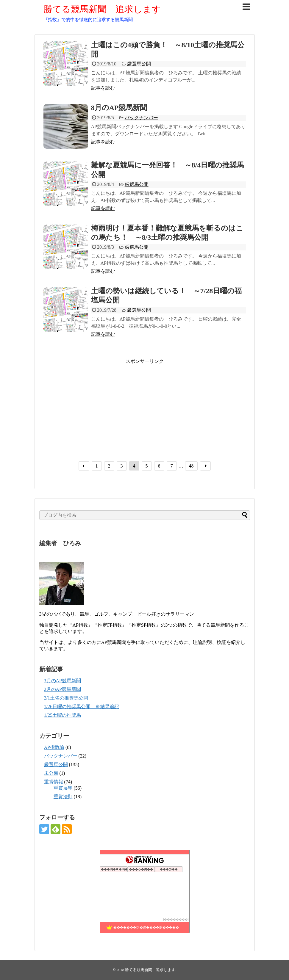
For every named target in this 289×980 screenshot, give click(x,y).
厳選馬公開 (139, 64)
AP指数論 (54, 747)
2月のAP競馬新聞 (63, 689)
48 (191, 466)
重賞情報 (54, 782)
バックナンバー (141, 118)
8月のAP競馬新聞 (119, 108)
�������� (176, 919)
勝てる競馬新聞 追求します (102, 9)
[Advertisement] (93, 406)
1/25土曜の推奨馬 (63, 715)
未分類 (51, 773)
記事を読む (103, 88)
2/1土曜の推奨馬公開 (66, 698)
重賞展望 (63, 788)
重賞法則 (63, 797)
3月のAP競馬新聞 (63, 681)
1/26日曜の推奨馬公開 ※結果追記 (82, 707)
